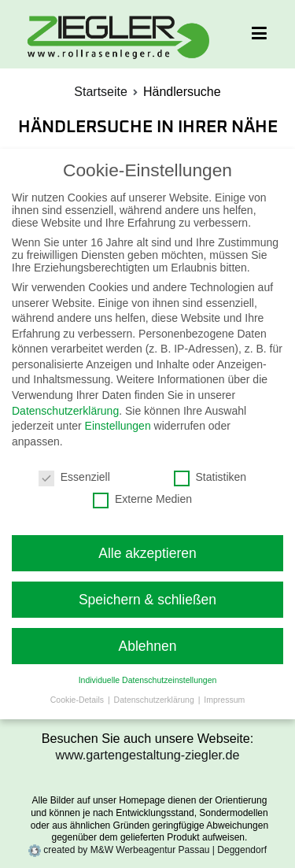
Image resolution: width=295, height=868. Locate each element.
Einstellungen (118, 426)
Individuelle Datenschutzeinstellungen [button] (148, 680)
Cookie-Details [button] (78, 700)
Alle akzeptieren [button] (147, 553)
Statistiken (210, 477)
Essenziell (74, 477)
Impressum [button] (224, 700)
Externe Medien (142, 499)
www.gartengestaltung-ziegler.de (148, 755)
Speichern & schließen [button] (147, 600)
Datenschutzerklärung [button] (155, 700)
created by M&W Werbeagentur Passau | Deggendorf (147, 850)
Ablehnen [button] (148, 646)
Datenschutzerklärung (65, 411)
